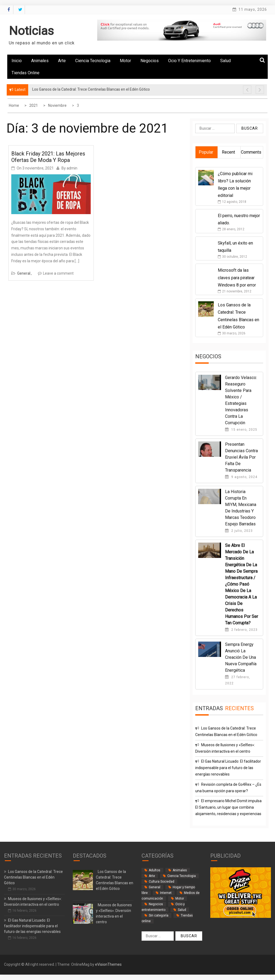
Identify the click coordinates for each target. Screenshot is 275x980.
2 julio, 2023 (239, 531)
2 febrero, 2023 (241, 630)
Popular (206, 152)
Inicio (17, 61)
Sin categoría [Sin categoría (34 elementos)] (159, 915)
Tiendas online (26, 73)
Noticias (31, 31)
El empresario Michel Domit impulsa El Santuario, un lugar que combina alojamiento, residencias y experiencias (228, 807)
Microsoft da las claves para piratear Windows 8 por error (237, 277)
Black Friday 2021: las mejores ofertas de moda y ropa (48, 157)
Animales (40, 61)
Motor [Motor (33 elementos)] (180, 898)
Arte (62, 61)
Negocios (150, 61)
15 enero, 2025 (241, 430)
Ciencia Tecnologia (93, 61)
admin (72, 168)
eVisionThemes (108, 964)
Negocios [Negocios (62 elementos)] (156, 904)
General (24, 273)
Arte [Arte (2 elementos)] (152, 876)
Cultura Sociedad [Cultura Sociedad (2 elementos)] (162, 882)
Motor (125, 61)
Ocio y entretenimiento (189, 61)
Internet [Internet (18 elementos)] (166, 893)
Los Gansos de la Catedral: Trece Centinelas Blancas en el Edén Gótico (33, 877)
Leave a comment (58, 273)
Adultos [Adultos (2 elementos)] (155, 870)
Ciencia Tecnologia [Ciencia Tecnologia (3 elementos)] (182, 876)
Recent (228, 152)
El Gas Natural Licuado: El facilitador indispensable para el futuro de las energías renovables (228, 768)
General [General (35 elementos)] (155, 887)
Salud (225, 61)
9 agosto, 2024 (241, 477)
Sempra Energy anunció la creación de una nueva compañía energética (241, 657)
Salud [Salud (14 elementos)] (182, 910)
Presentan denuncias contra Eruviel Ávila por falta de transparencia (241, 457)
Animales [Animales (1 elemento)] (180, 870)
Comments (251, 152)
